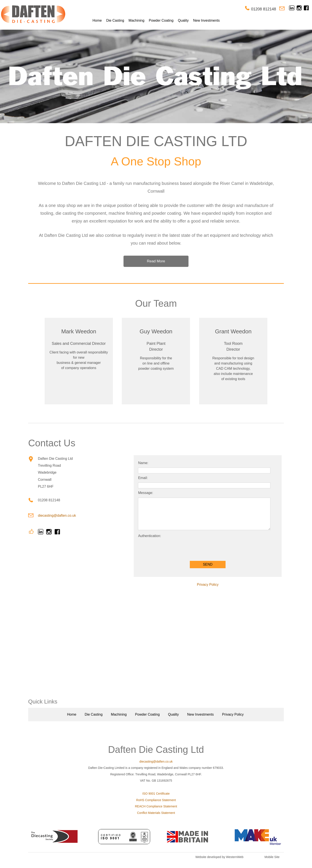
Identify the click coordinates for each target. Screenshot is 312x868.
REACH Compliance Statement (156, 806)
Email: (143, 478)
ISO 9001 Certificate (156, 794)
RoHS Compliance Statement (156, 800)
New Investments (206, 20)
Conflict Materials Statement (156, 813)
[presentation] (171, 548)
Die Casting (115, 20)
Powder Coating (161, 20)
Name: (143, 463)
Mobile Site (272, 857)
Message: (145, 493)
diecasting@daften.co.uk (57, 515)
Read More (156, 261)
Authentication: (149, 536)
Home (97, 20)
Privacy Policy (208, 585)
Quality (183, 20)
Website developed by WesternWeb (219, 857)
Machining (136, 20)
